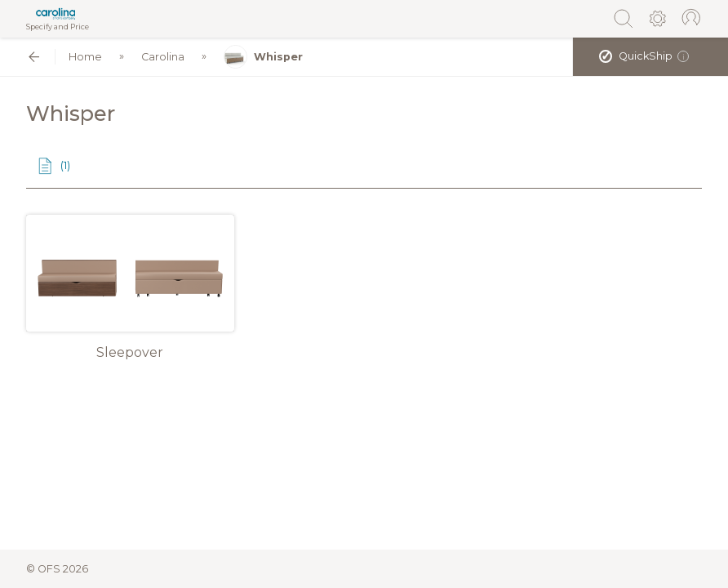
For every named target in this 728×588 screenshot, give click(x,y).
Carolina (163, 57)
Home (85, 57)
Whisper (263, 57)
